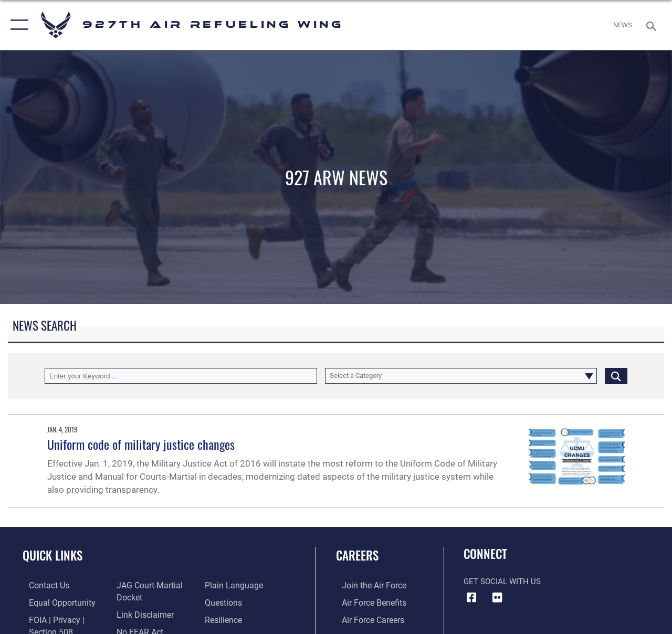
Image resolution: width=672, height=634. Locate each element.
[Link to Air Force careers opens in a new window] (367, 619)
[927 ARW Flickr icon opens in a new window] (497, 598)
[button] (17, 25)
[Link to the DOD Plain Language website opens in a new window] (233, 585)
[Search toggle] (653, 25)
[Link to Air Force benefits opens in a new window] (367, 602)
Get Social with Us (502, 582)
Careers (357, 556)
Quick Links (52, 556)
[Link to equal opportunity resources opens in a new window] (54, 602)
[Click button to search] (616, 376)
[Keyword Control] (181, 376)
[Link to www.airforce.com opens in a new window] (367, 585)
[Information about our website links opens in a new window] (142, 614)
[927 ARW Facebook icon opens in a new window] (471, 598)
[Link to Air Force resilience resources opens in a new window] (224, 619)
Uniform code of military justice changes (141, 444)
